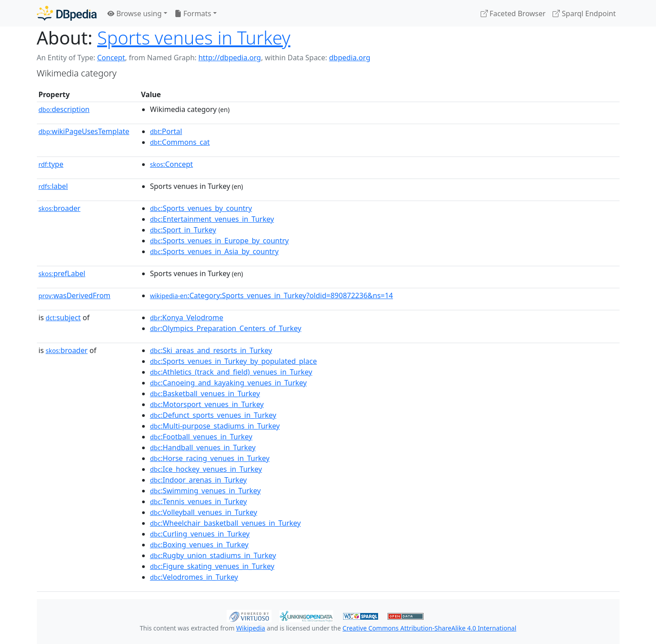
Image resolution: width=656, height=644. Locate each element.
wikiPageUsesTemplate (84, 131)
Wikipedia (250, 628)
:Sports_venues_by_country (201, 208)
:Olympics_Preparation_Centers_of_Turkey (226, 328)
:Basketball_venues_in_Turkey (205, 394)
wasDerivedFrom (75, 295)
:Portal (166, 131)
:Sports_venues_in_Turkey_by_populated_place (234, 361)
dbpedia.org (350, 58)
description (64, 109)
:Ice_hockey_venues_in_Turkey (206, 469)
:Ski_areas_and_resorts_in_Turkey (211, 350)
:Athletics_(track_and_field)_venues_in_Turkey (231, 372)
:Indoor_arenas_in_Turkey (199, 480)
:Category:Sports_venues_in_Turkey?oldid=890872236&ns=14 (272, 295)
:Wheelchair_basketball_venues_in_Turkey (225, 523)
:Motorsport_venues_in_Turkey (207, 404)
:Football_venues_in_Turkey (201, 437)
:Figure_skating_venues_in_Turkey (212, 566)
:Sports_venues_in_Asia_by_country (214, 251)
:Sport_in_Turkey (183, 230)
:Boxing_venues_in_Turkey (199, 545)
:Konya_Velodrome (187, 318)
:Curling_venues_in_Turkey (200, 534)
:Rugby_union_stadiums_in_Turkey (213, 555)
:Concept (172, 164)
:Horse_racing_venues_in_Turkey (210, 458)
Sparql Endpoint (584, 13)
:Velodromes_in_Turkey (194, 577)
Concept (111, 58)
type (51, 164)
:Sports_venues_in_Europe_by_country (220, 241)
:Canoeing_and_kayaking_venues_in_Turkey (229, 383)
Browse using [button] (135, 13)
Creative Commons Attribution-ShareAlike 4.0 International (429, 628)
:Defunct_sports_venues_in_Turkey (213, 415)
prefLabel (62, 273)
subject (63, 318)
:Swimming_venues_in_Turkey (205, 491)
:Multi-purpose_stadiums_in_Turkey (215, 426)
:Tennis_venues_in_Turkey (199, 501)
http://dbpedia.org (230, 58)
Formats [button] (193, 13)
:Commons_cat (180, 142)
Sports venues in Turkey (194, 38)
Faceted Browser (513, 13)
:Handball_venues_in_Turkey (203, 447)
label (54, 186)
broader (60, 208)
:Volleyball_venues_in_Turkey (204, 512)
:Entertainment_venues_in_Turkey (212, 219)
